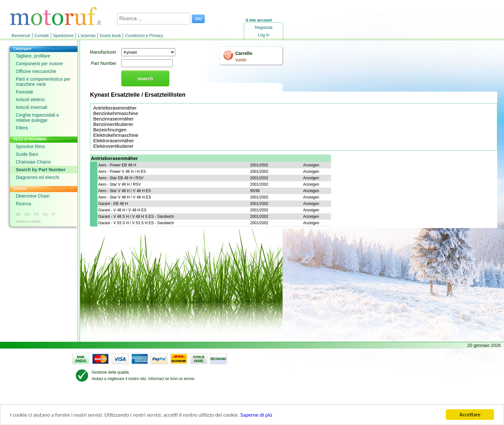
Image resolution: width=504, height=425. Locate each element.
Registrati (264, 27)
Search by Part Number (41, 170)
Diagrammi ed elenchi (37, 177)
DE (18, 214)
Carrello (244, 53)
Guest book (110, 35)
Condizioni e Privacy (144, 35)
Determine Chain (33, 196)
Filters (22, 128)
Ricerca (23, 204)
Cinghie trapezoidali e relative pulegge (37, 118)
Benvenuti (21, 35)
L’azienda (87, 35)
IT (53, 214)
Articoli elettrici (30, 100)
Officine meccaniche (36, 71)
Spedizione (63, 35)
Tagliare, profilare (33, 56)
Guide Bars (27, 154)
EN (27, 214)
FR (36, 214)
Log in (263, 35)
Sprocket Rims (30, 146)
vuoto (241, 60)
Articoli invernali (32, 107)
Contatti (42, 35)
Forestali (24, 92)
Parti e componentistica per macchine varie (43, 82)
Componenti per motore (39, 64)
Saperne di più (256, 415)
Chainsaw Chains (33, 162)
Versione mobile (28, 221)
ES (45, 214)
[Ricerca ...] (154, 19)
